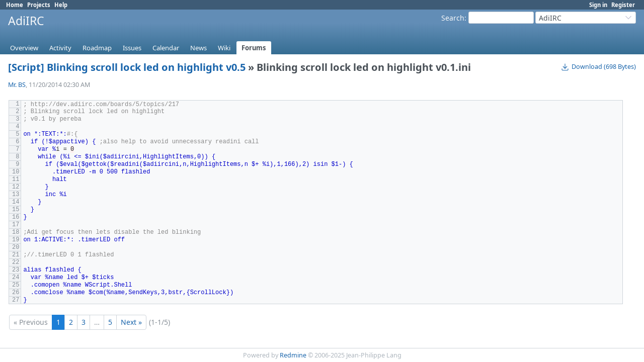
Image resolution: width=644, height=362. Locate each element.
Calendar (166, 48)
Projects (39, 5)
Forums (254, 48)
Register (623, 5)
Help (61, 5)
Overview (24, 48)
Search (453, 18)
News (198, 48)
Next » (131, 322)
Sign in (598, 5)
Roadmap (97, 48)
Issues (132, 48)
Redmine (293, 355)
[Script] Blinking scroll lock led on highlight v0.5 (127, 67)
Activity (60, 48)
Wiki (224, 48)
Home (15, 5)
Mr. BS (17, 85)
